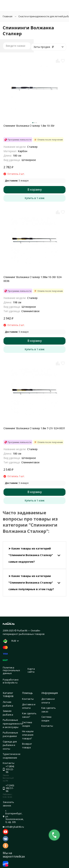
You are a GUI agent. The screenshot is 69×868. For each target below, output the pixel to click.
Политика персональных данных (11, 670)
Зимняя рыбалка (8, 713)
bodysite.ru (11, 683)
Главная (8, 16)
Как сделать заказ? (29, 715)
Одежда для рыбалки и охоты (10, 745)
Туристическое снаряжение (12, 756)
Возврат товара (27, 746)
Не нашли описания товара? (28, 735)
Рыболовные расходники (10, 734)
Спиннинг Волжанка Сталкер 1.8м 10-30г (29, 126)
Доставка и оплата (29, 706)
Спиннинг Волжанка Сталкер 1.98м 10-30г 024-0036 (33, 279)
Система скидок (27, 724)
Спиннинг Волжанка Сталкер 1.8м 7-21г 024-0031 (34, 428)
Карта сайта (31, 670)
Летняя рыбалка (8, 704)
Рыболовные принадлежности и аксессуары (13, 723)
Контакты (28, 699)
